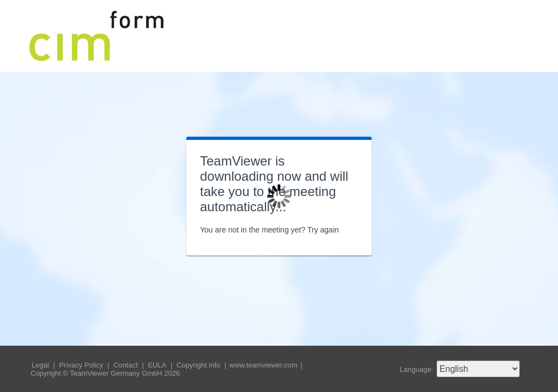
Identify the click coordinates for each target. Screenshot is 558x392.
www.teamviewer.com (265, 365)
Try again (323, 230)
